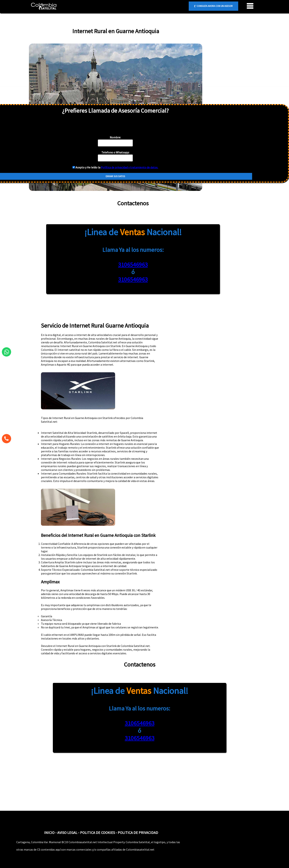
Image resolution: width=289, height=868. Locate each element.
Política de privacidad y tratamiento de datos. (129, 167)
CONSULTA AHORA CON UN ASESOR (213, 6)
